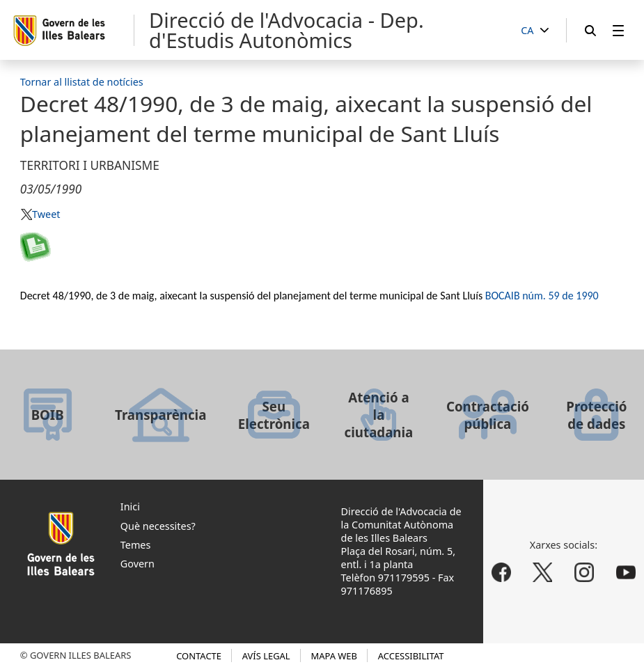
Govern (138, 564)
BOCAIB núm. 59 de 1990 (542, 296)
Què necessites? (158, 526)
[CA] (535, 31)
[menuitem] (618, 30)
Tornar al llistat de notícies (82, 82)
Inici (130, 507)
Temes (136, 545)
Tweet (46, 214)
